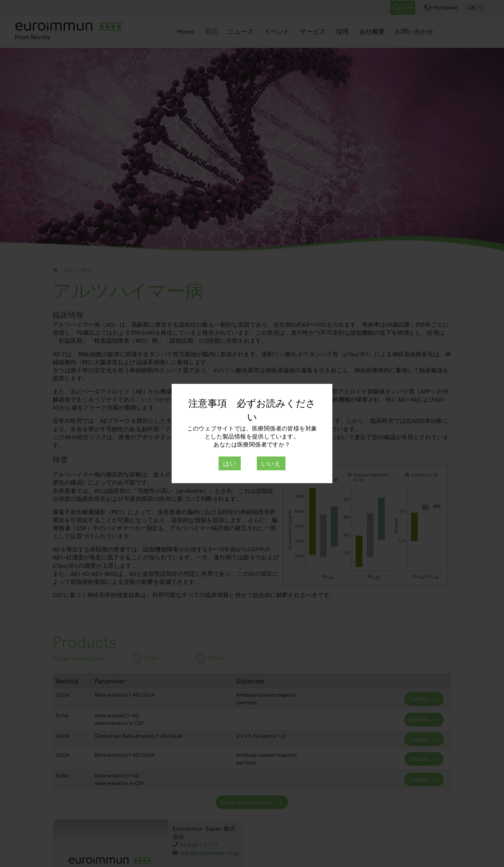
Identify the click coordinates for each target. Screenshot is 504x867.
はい (230, 464)
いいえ (271, 464)
